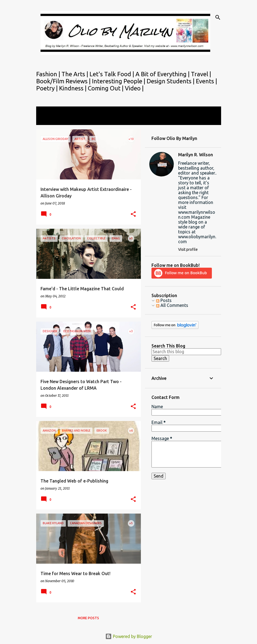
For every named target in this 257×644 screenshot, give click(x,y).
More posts (88, 618)
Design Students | (171, 81)
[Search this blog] (186, 352)
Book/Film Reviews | (64, 81)
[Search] (218, 17)
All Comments (172, 305)
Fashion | (49, 74)
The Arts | (75, 74)
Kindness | (73, 88)
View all (48, 120)
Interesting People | (119, 81)
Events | (206, 81)
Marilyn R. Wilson (196, 155)
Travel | (201, 74)
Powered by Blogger (129, 636)
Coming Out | (106, 88)
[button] (133, 214)
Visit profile (188, 249)
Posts (164, 300)
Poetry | (48, 88)
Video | (134, 88)
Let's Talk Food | (112, 74)
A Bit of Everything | (163, 74)
